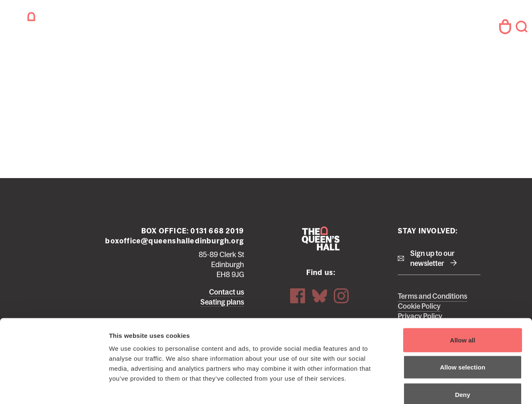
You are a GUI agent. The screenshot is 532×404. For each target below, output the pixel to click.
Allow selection (462, 322)
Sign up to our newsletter (432, 245)
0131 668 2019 (217, 218)
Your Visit (203, 29)
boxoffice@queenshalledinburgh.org (175, 228)
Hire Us (382, 29)
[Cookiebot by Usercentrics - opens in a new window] (54, 388)
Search (519, 27)
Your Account (493, 27)
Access (344, 29)
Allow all (463, 295)
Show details (436, 388)
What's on (156, 29)
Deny (463, 349)
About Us (302, 29)
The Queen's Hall (63, 27)
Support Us (252, 29)
